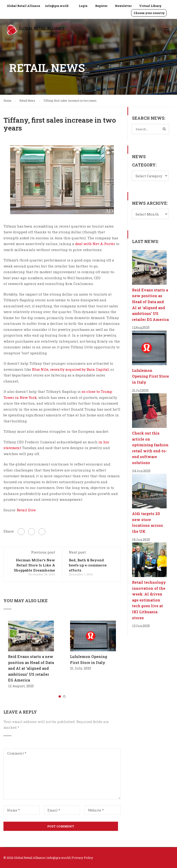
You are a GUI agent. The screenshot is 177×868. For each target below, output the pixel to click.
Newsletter (123, 6)
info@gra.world (57, 6)
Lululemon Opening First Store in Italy (150, 376)
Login (83, 6)
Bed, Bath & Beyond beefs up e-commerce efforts (88, 565)
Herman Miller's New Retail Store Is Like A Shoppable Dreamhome (34, 565)
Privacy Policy (83, 858)
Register (101, 6)
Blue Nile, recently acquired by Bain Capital (70, 369)
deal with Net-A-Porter (95, 244)
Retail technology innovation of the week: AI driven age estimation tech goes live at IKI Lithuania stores (149, 600)
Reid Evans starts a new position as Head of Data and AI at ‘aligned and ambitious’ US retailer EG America (31, 668)
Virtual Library (150, 6)
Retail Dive (26, 510)
